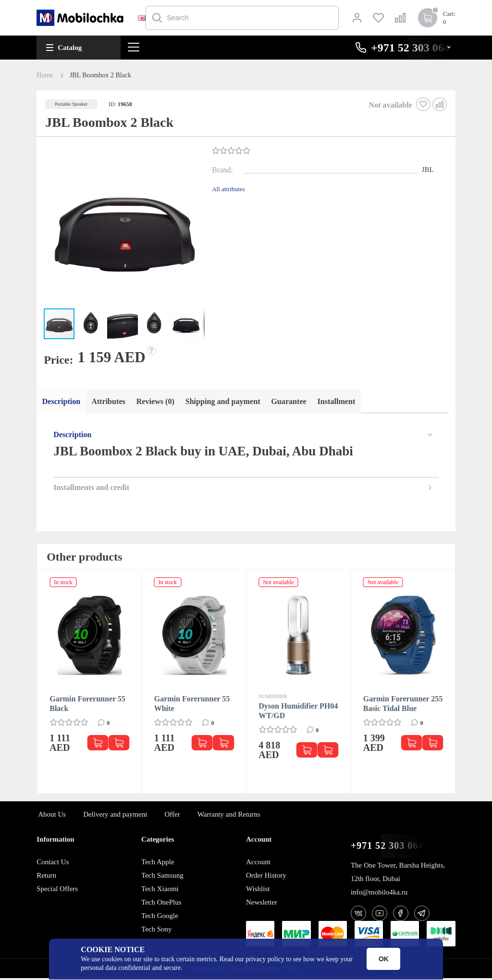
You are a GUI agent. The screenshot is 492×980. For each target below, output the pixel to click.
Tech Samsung (162, 877)
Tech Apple (158, 864)
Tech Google (160, 918)
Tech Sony (157, 931)
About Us (52, 816)
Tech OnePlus (161, 904)
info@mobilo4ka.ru (379, 894)
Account (258, 864)
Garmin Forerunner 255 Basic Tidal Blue (403, 705)
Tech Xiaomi (160, 891)
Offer (172, 816)
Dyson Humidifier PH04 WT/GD (298, 713)
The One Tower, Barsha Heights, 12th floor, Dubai (398, 874)
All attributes (228, 189)
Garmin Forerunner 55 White (192, 705)
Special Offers (57, 891)
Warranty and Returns (229, 816)
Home (45, 75)
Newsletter (262, 904)
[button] (123, 228)
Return (46, 877)
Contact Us (53, 864)
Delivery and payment (115, 816)
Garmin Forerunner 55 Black (87, 705)
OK (384, 959)
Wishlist (258, 891)
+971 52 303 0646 (390, 848)
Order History (266, 877)
